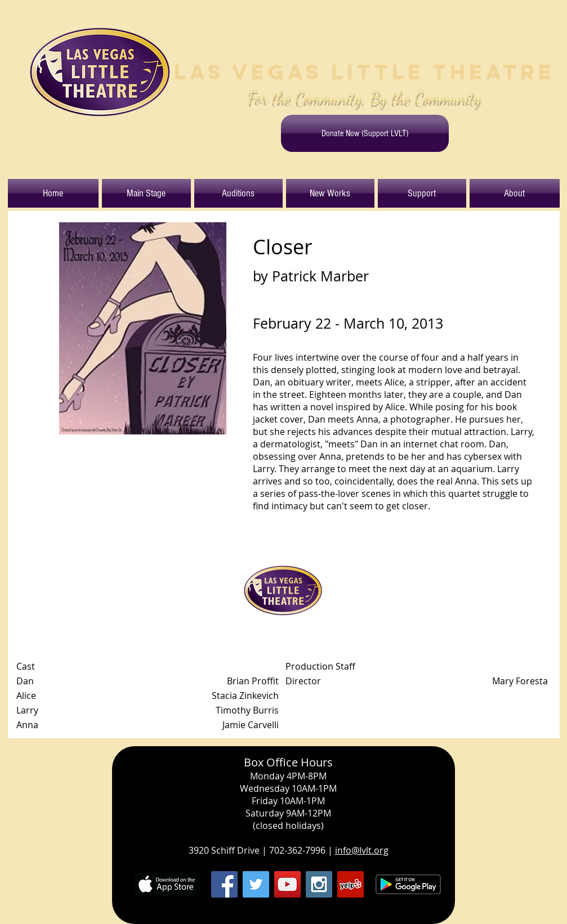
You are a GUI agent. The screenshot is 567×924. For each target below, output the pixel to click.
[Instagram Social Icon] (319, 884)
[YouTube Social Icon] (287, 884)
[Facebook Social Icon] (224, 884)
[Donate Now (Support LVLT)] (365, 133)
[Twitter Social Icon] (256, 884)
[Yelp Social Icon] (351, 884)
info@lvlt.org (362, 850)
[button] (146, 193)
